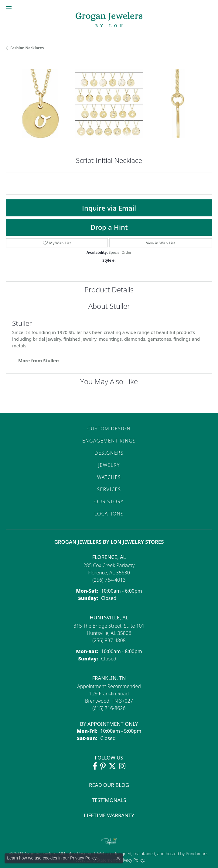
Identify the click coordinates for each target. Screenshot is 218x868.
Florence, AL (109, 557)
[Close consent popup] (118, 858)
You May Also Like (109, 381)
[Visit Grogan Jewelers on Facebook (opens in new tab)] (95, 766)
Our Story (109, 501)
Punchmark (197, 854)
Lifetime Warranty (109, 815)
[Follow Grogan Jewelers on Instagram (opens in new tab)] (122, 766)
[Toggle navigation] (9, 8)
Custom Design (109, 429)
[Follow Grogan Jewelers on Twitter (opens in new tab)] (112, 766)
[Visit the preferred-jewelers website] (109, 841)
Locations (109, 514)
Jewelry (109, 465)
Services (109, 489)
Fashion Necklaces (27, 48)
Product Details (109, 289)
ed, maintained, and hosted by (156, 854)
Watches (109, 477)
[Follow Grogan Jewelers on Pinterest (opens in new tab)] (103, 766)
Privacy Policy (131, 860)
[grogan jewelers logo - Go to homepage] (109, 20)
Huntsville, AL (109, 617)
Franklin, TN (109, 678)
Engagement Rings (109, 441)
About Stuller (109, 306)
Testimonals (109, 800)
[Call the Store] (109, 580)
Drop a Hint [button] (109, 227)
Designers (109, 453)
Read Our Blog (109, 785)
